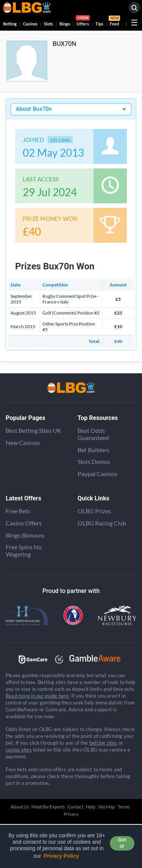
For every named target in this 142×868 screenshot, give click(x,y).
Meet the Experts (48, 807)
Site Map (107, 807)
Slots (48, 24)
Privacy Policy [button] (61, 856)
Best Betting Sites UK (34, 430)
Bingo (65, 24)
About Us (20, 807)
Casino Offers (24, 523)
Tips (99, 24)
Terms (124, 807)
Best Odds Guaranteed (93, 434)
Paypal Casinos (98, 474)
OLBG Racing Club (102, 523)
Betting (10, 24)
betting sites (103, 743)
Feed (114, 22)
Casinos (30, 24)
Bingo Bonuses (25, 535)
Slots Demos (94, 462)
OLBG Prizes (94, 511)
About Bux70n (34, 109)
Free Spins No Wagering (24, 550)
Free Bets (18, 511)
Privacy (71, 814)
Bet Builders (94, 450)
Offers (83, 22)
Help (91, 807)
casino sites (19, 750)
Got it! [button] (122, 843)
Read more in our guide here (37, 696)
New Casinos (23, 443)
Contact (75, 807)
